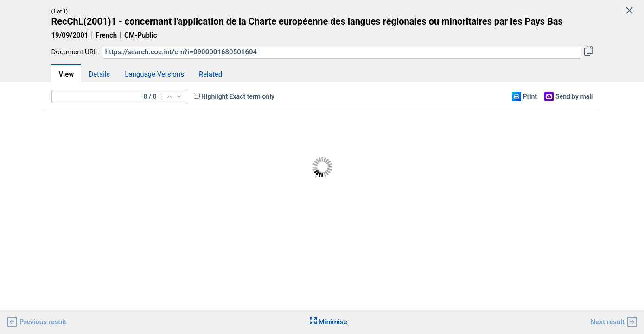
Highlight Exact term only (238, 96)
